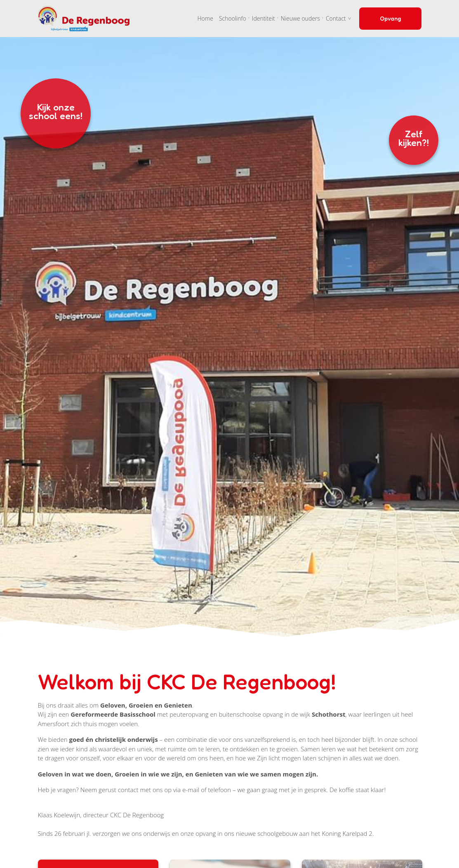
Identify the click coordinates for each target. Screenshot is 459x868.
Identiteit (264, 18)
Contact (336, 18)
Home (205, 18)
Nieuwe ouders (300, 18)
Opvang (390, 18)
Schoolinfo (233, 18)
